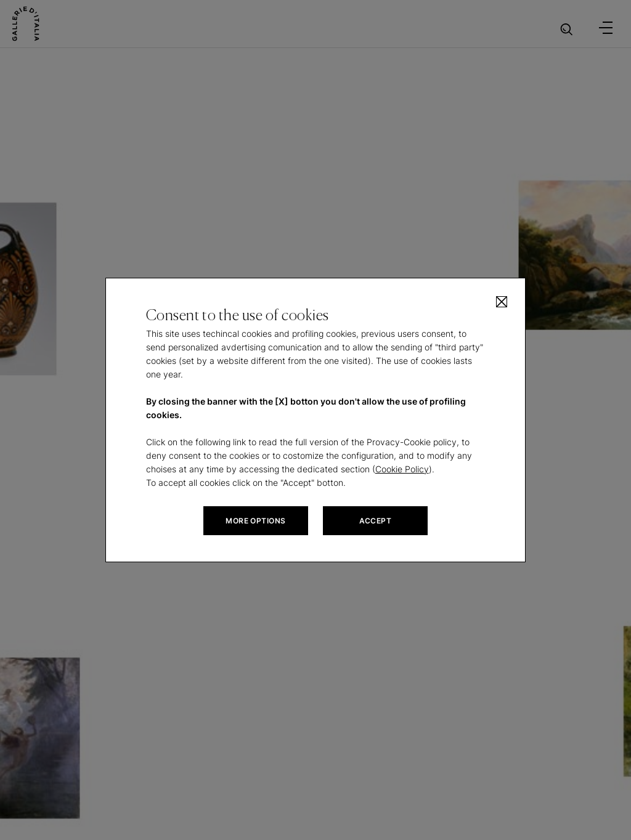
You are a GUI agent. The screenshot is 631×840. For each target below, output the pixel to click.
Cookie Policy (402, 469)
